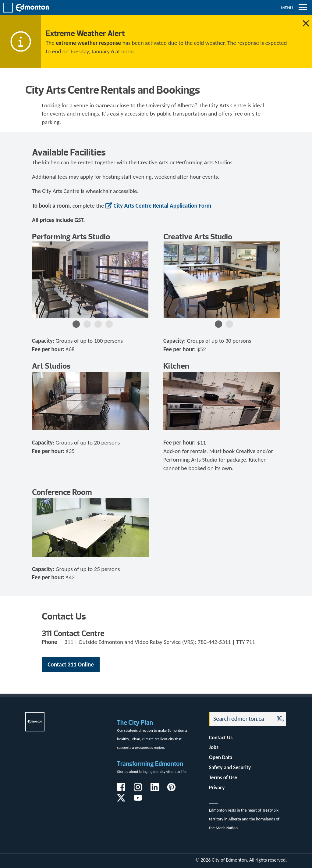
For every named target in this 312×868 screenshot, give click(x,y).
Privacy (217, 788)
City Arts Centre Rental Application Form (163, 206)
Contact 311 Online (71, 664)
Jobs (214, 747)
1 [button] (76, 324)
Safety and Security (230, 768)
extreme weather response (88, 43)
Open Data (221, 757)
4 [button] (109, 324)
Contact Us (221, 738)
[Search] (240, 719)
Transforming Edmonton (150, 764)
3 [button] (98, 324)
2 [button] (87, 324)
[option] (90, 280)
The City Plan (135, 722)
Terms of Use (223, 778)
